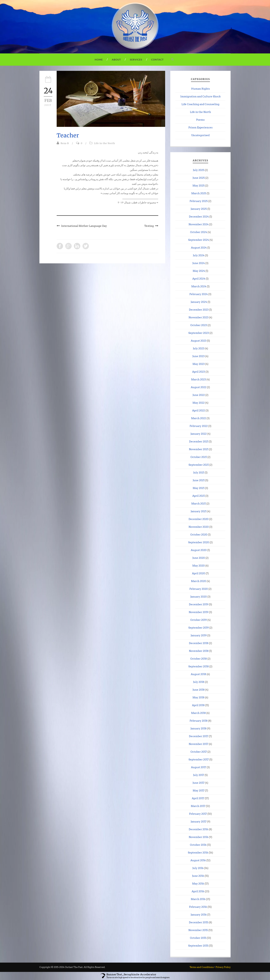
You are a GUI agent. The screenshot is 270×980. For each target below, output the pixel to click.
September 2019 (199, 628)
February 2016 (198, 907)
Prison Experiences (200, 128)
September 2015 (198, 946)
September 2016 (198, 853)
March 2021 (199, 504)
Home (99, 60)
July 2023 (199, 348)
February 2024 (199, 294)
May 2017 (199, 791)
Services (136, 60)
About (116, 60)
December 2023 (199, 310)
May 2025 (199, 186)
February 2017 (198, 814)
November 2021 (199, 449)
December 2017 (199, 736)
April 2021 (199, 496)
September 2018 (199, 666)
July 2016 (198, 868)
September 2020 (199, 542)
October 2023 (199, 325)
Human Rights (200, 89)
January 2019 (199, 635)
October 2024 (199, 232)
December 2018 (199, 643)
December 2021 (199, 442)
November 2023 (198, 317)
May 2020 (199, 566)
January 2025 (199, 209)
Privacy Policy (223, 967)
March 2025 (199, 193)
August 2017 (199, 767)
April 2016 (198, 891)
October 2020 (199, 535)
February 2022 (199, 426)
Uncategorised (200, 135)
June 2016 (198, 876)
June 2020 (199, 558)
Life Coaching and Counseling (200, 104)
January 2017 (199, 822)
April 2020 (199, 573)
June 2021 (199, 480)
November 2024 (199, 224)
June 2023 (198, 356)
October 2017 (199, 752)
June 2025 (199, 178)
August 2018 (198, 674)
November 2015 (198, 930)
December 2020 (199, 519)
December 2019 (199, 604)
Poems (200, 120)
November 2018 (199, 651)
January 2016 (199, 915)
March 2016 (198, 899)
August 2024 (199, 248)
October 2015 (198, 938)
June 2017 (198, 783)
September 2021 (199, 465)
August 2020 (199, 550)
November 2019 (199, 612)
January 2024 (199, 302)
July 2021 (199, 473)
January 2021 (199, 511)
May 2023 (199, 364)
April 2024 (199, 279)
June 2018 (199, 690)
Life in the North (105, 143)
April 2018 (198, 705)
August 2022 (199, 387)
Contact (157, 60)
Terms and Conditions (202, 967)
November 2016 (199, 837)
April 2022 (199, 411)
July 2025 (199, 170)
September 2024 (199, 240)
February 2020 (199, 589)
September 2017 (199, 760)
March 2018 (198, 713)
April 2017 (198, 798)
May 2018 (198, 698)
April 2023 (199, 372)
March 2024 (199, 286)
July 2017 (199, 775)
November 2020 (199, 527)
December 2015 (199, 922)
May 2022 (199, 403)
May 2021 (199, 488)
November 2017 (198, 744)
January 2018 (198, 729)
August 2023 (199, 341)
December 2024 (199, 217)
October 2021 (199, 457)
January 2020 (199, 597)
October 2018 (199, 659)
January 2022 (199, 434)
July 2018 (199, 682)
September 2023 (199, 333)
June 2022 (199, 395)
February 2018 (199, 721)
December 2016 (198, 829)
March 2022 (199, 418)
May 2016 (198, 884)
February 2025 (199, 201)
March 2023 (199, 380)
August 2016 (198, 860)
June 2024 (199, 263)
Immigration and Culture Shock (200, 97)
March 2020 (199, 581)
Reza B (65, 143)
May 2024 (199, 271)
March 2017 (198, 806)
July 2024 (199, 255)
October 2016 (198, 845)
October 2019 (199, 620)
